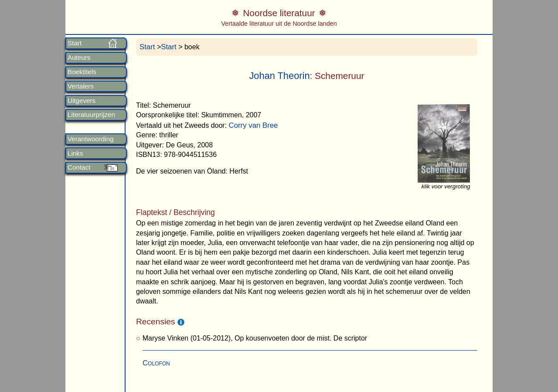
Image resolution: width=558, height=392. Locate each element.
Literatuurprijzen (91, 115)
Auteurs (79, 58)
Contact (79, 167)
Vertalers (81, 86)
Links (75, 153)
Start (75, 43)
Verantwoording (91, 139)
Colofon (156, 363)
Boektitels (82, 72)
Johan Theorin (279, 76)
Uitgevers (82, 101)
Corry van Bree (253, 125)
